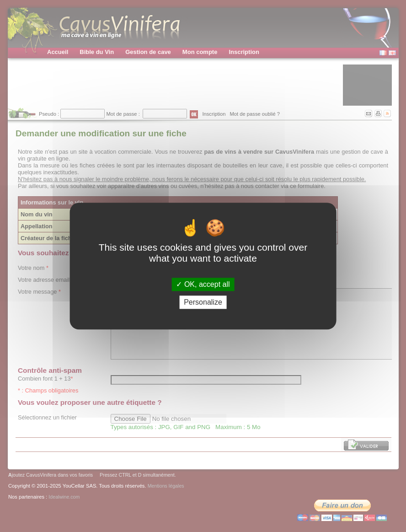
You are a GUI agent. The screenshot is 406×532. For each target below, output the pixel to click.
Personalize (203, 302)
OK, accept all (203, 284)
